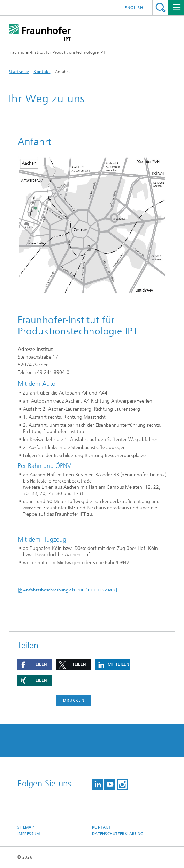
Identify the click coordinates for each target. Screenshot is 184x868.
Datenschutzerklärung (118, 834)
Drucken (74, 700)
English (134, 8)
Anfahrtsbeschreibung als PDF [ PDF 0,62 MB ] (70, 590)
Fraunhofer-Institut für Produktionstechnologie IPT (57, 52)
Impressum (29, 834)
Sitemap (26, 827)
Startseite (19, 72)
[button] (35, 665)
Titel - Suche (160, 8)
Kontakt (42, 72)
